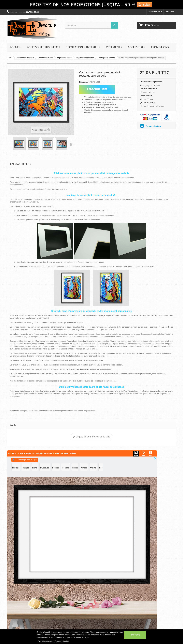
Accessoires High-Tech (43, 47)
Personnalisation (153, 126)
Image (80, 455)
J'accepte (135, 635)
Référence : (84, 82)
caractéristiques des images (78, 369)
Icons (111, 462)
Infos (80, 467)
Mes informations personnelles (79, 604)
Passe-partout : (147, 96)
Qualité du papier (148, 103)
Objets (120, 470)
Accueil (16, 47)
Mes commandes (72, 593)
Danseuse (121, 462)
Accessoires (136, 47)
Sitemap (40, 626)
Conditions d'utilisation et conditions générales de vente (47, 610)
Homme (92, 470)
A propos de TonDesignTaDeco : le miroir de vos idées (46, 619)
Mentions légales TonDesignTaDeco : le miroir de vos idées (46, 602)
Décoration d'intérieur (83, 47)
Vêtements (114, 47)
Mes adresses (71, 600)
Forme (102, 470)
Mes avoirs (70, 596)
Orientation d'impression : (152, 82)
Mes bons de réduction (75, 608)
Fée (127, 470)
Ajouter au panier (67, 545)
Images (102, 462)
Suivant (71, 144)
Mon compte (73, 588)
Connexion (170, 12)
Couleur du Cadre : (149, 89)
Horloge (92, 462)
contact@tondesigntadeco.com (148, 608)
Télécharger (103, 454)
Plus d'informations (46, 641)
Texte (80, 461)
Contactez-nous (155, 12)
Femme (132, 462)
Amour (111, 470)
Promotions (160, 47)
